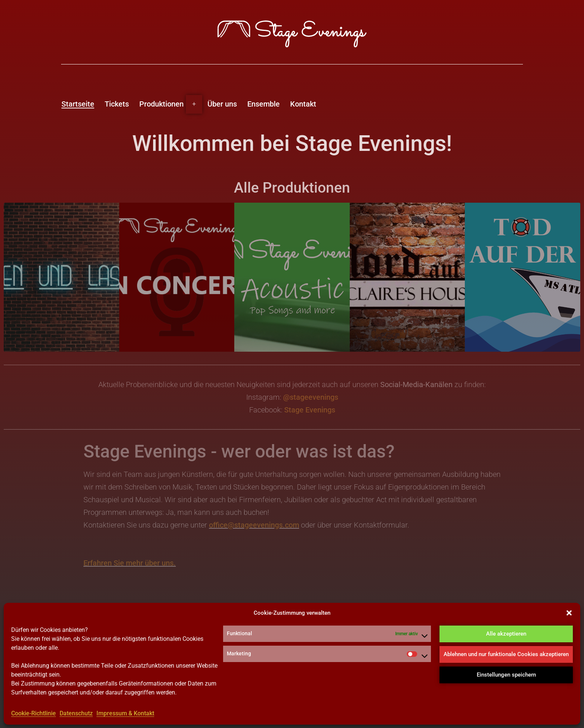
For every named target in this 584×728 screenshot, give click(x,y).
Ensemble (264, 104)
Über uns (222, 104)
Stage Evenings (310, 410)
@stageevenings (311, 397)
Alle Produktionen (292, 188)
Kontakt (303, 104)
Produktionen (161, 104)
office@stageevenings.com (254, 525)
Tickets (117, 104)
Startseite (78, 104)
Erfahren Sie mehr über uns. (130, 563)
